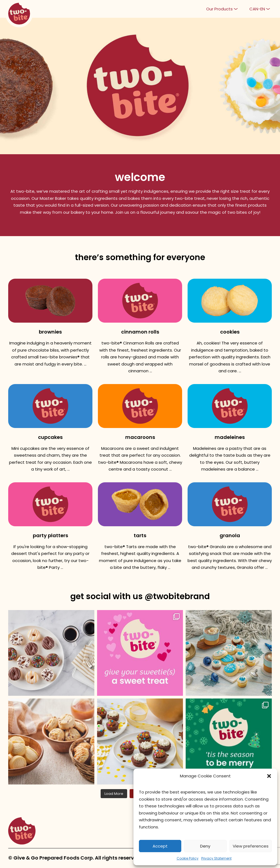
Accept (160, 846)
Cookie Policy (188, 858)
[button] (269, 776)
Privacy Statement (216, 858)
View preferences (251, 846)
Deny (205, 846)
